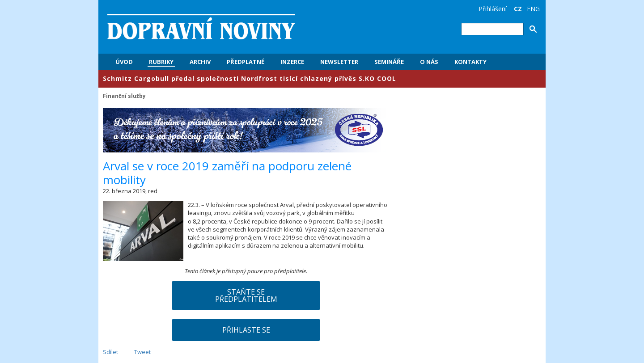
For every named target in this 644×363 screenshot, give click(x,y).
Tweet (142, 352)
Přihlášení (493, 9)
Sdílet (110, 352)
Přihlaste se (246, 330)
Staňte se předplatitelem (246, 295)
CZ (518, 9)
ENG (533, 9)
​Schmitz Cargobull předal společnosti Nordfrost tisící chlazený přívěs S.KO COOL (250, 78)
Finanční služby (124, 96)
